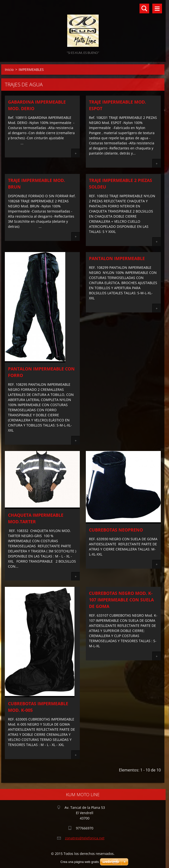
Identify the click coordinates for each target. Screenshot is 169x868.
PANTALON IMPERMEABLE (117, 258)
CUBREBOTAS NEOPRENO (116, 530)
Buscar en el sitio (144, 8)
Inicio (9, 70)
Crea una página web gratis (80, 862)
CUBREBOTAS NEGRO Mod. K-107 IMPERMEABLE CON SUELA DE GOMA (121, 600)
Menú (157, 8)
